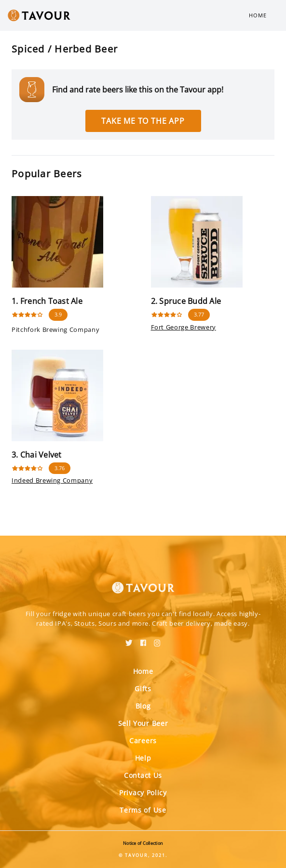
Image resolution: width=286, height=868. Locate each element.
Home (258, 15)
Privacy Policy (143, 793)
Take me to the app (143, 121)
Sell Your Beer (143, 723)
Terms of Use (143, 810)
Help (143, 758)
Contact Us (143, 775)
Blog (143, 706)
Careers (143, 741)
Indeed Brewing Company (52, 480)
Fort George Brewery (184, 327)
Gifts (143, 689)
